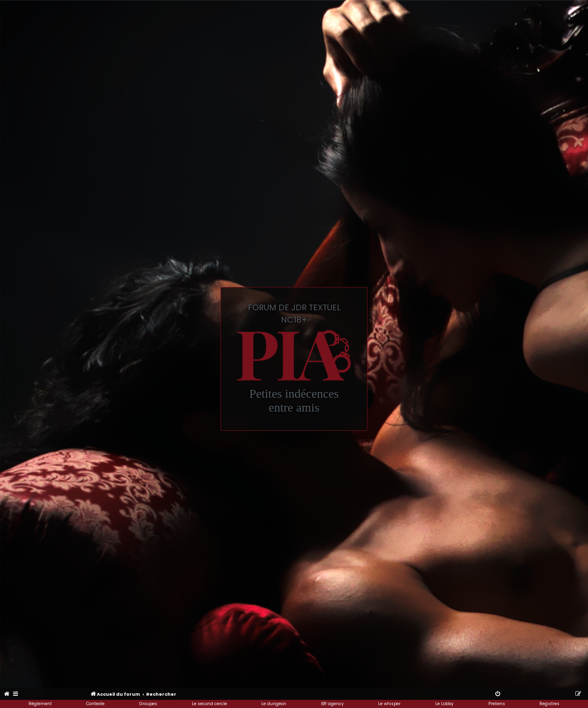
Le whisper (389, 704)
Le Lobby (444, 704)
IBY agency (332, 704)
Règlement (40, 704)
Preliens (497, 704)
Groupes (148, 704)
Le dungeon (274, 704)
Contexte (95, 704)
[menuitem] (7, 694)
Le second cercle (209, 704)
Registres (549, 704)
